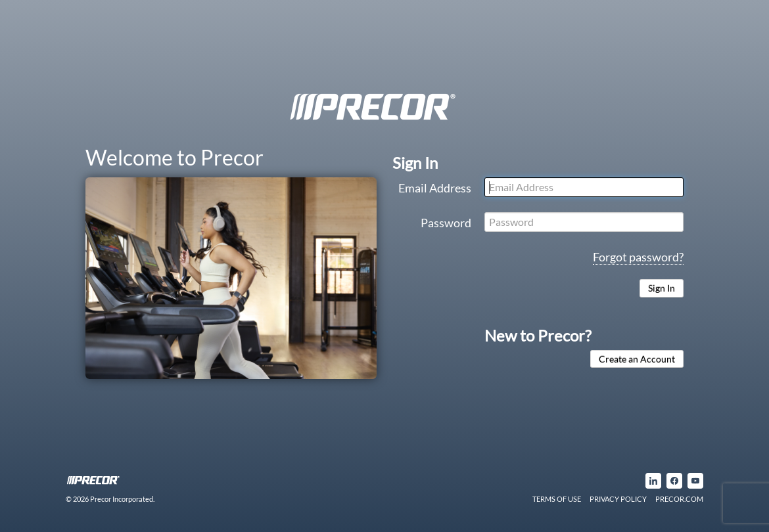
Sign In (662, 288)
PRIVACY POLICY (618, 499)
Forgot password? (638, 257)
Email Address (435, 188)
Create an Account (637, 359)
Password (446, 223)
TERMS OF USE (557, 499)
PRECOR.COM (679, 499)
